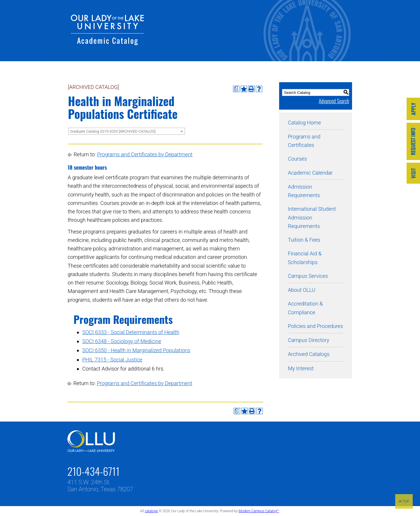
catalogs (151, 511)
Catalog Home (304, 123)
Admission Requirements (304, 191)
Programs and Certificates (304, 141)
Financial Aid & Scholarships (305, 258)
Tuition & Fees (304, 240)
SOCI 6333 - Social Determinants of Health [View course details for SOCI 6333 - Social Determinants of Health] (131, 332)
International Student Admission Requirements (312, 217)
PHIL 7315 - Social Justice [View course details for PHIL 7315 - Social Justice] (112, 360)
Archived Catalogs (309, 354)
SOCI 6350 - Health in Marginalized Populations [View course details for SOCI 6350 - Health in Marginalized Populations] (136, 350)
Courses (297, 159)
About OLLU (302, 290)
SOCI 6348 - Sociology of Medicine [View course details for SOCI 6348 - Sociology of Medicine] (122, 341)
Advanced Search (334, 101)
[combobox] (127, 131)
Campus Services (308, 276)
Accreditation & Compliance (305, 308)
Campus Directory (308, 340)
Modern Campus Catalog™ (259, 511)
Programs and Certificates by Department (145, 154)
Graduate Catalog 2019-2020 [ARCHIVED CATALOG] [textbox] (113, 131)
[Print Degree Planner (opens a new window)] (236, 89)
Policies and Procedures (315, 326)
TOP (404, 501)
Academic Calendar (310, 173)
